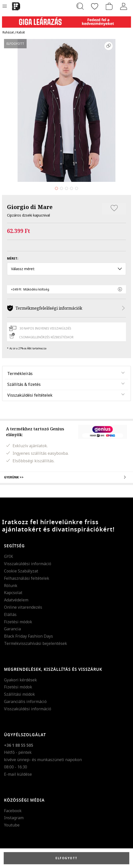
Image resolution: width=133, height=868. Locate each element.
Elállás (10, 614)
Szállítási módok (19, 694)
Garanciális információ (25, 701)
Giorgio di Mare (30, 207)
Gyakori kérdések (20, 680)
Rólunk (11, 586)
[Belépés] (124, 6)
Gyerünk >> (66, 477)
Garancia (12, 629)
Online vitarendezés (23, 607)
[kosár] (109, 6)
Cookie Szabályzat (21, 571)
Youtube (12, 825)
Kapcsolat (13, 593)
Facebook (13, 811)
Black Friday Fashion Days (28, 636)
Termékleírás (20, 374)
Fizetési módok (18, 622)
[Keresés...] (80, 6)
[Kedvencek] (95, 6)
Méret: (13, 258)
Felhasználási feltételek (27, 578)
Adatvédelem (16, 600)
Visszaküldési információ (28, 564)
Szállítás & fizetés (24, 384)
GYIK (9, 556)
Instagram (14, 818)
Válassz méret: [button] (66, 269)
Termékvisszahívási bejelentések (36, 643)
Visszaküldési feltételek (30, 395)
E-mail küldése (18, 774)
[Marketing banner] (66, 20)
